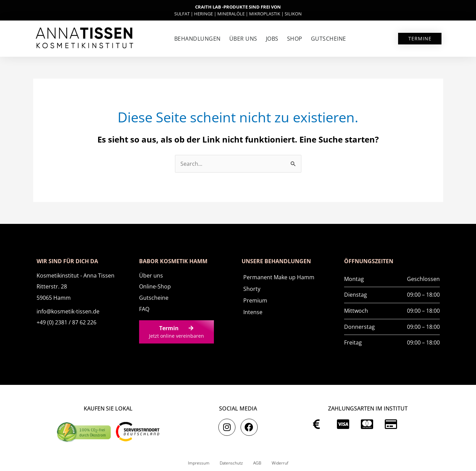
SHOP (295, 39)
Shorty (252, 289)
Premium (255, 300)
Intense (253, 312)
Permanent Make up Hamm (279, 277)
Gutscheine (329, 39)
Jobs (272, 39)
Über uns (243, 39)
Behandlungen (198, 39)
